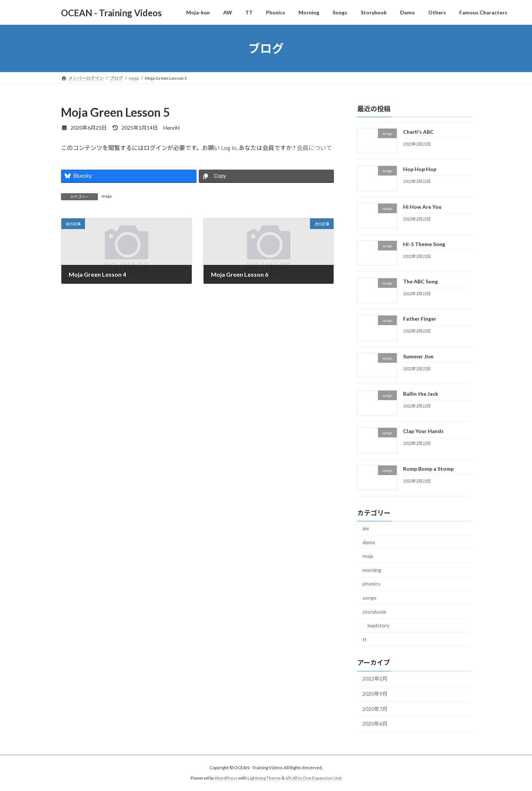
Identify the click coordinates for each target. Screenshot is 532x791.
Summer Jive (418, 356)
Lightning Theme (264, 778)
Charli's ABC (418, 132)
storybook (374, 612)
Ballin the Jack (421, 394)
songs (369, 598)
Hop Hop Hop (420, 169)
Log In (229, 148)
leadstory (378, 625)
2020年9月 (375, 694)
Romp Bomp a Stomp (428, 469)
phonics (371, 584)
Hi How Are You (422, 207)
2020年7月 (375, 709)
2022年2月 (375, 679)
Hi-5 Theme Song (424, 244)
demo (369, 542)
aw (366, 528)
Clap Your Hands (423, 431)
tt (365, 639)
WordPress (226, 778)
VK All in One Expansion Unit (314, 778)
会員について (314, 148)
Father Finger (420, 319)
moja (107, 196)
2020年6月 (375, 724)
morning (372, 570)
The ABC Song (420, 281)
